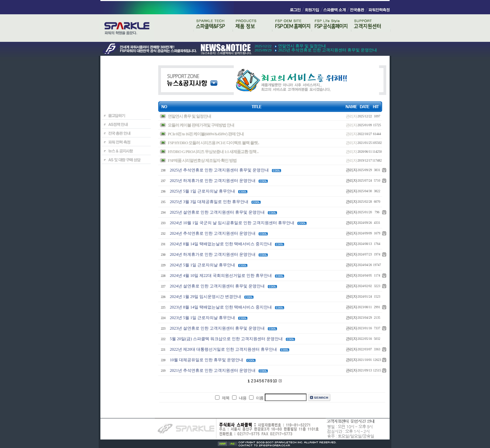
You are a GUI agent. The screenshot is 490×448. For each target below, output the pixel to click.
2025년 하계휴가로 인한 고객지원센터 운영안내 (213, 181)
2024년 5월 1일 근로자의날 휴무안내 (202, 265)
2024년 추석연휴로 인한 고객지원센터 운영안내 (213, 233)
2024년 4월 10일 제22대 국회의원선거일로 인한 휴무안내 (221, 276)
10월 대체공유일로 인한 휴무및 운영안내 (207, 360)
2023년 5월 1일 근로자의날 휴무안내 (202, 318)
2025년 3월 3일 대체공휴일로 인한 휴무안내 (209, 202)
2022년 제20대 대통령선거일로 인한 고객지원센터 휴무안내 (223, 349)
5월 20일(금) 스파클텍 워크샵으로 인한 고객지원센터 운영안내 (226, 339)
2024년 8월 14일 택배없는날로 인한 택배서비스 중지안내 (221, 244)
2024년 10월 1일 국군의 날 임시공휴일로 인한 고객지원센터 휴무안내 (232, 223)
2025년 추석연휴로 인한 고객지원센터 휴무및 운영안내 (328, 50)
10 (275, 381)
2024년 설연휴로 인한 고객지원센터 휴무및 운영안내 (217, 286)
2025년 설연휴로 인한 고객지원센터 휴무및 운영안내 (217, 212)
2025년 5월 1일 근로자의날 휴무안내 (202, 191)
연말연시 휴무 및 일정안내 (302, 46)
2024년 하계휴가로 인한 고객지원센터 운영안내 (213, 254)
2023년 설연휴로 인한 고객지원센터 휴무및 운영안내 (217, 328)
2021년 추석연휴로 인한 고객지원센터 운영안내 (213, 370)
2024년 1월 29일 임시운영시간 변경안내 (206, 297)
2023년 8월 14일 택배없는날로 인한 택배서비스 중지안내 (221, 307)
